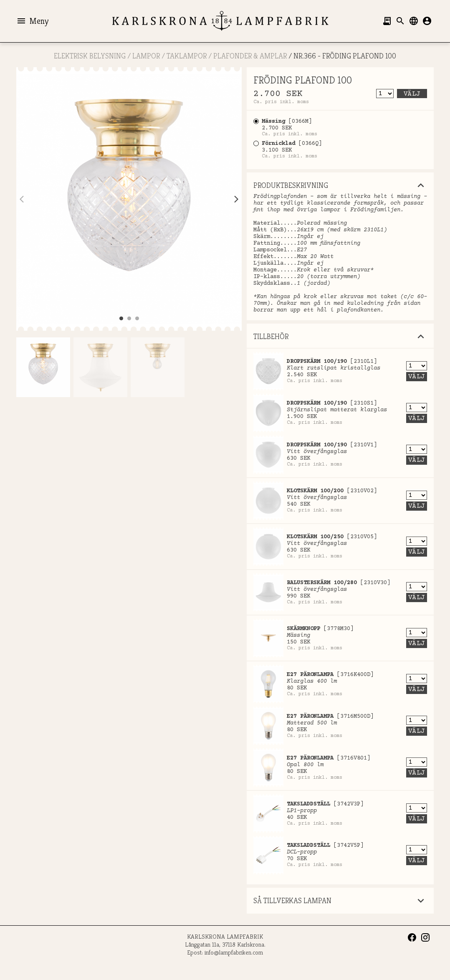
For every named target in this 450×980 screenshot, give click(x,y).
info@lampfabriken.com (234, 952)
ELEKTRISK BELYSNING (90, 56)
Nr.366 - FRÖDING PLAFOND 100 (345, 56)
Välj (412, 94)
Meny (32, 21)
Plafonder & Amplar (250, 56)
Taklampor (187, 56)
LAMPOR (146, 56)
